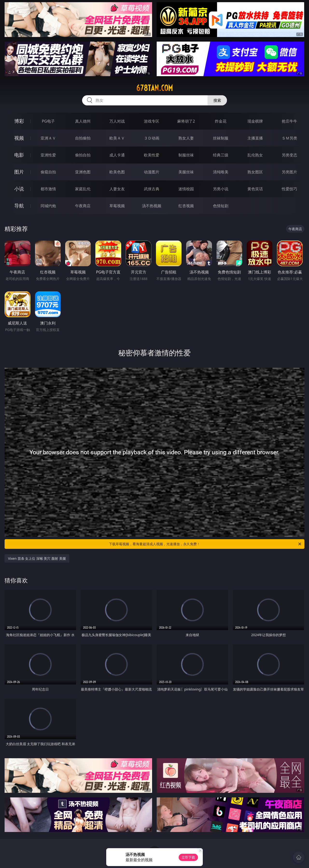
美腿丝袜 (186, 172)
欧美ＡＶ (117, 138)
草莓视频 (117, 206)
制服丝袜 (186, 155)
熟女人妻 (186, 138)
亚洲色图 (83, 172)
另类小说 (221, 189)
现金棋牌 (255, 121)
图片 (19, 172)
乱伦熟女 (255, 155)
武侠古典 (152, 189)
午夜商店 (83, 206)
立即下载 (188, 857)
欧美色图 (117, 172)
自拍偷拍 (83, 138)
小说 (19, 189)
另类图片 (289, 172)
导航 (19, 206)
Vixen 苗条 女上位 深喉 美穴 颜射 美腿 (37, 558)
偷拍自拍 (83, 155)
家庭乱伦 (83, 189)
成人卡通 (117, 155)
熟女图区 (255, 172)
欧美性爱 (152, 155)
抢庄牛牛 (289, 121)
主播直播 (255, 138)
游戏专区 (152, 121)
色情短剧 (221, 206)
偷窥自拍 (48, 172)
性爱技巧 (289, 189)
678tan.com (154, 88)
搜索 (217, 100)
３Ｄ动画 (152, 138)
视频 (19, 138)
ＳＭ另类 (289, 138)
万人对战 (117, 121)
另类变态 (289, 155)
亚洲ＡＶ (48, 138)
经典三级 (221, 155)
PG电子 (48, 121)
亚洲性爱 (48, 155)
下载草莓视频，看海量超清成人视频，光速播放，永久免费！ (205, 544)
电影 (19, 155)
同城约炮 (48, 206)
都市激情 (48, 189)
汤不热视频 (152, 206)
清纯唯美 (221, 172)
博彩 (19, 121)
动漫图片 (152, 172)
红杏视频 (186, 206)
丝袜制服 (221, 138)
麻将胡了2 (186, 121)
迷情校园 (186, 189)
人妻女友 (117, 189)
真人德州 (83, 121)
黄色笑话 (255, 189)
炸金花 (221, 121)
